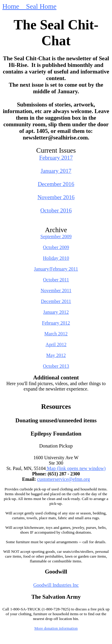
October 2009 (56, 247)
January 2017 (56, 171)
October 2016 (56, 210)
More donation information (56, 628)
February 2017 (56, 158)
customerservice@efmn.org (63, 479)
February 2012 (56, 323)
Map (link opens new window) (76, 468)
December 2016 (56, 184)
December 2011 (56, 301)
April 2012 (56, 344)
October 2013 (56, 366)
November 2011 (56, 291)
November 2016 (56, 197)
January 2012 (56, 312)
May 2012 (56, 355)
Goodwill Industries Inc (56, 585)
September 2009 (56, 237)
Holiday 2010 (56, 258)
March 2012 (56, 334)
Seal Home (41, 6)
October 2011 (56, 280)
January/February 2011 (56, 269)
